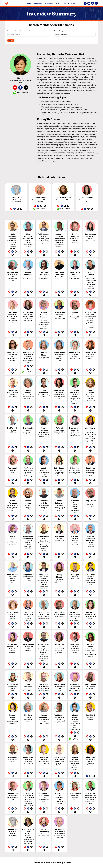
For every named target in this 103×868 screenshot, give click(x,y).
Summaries (49, 3)
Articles (59, 3)
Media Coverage (70, 3)
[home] (14, 3)
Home (29, 3)
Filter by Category (59, 31)
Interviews (38, 3)
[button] (74, 35)
